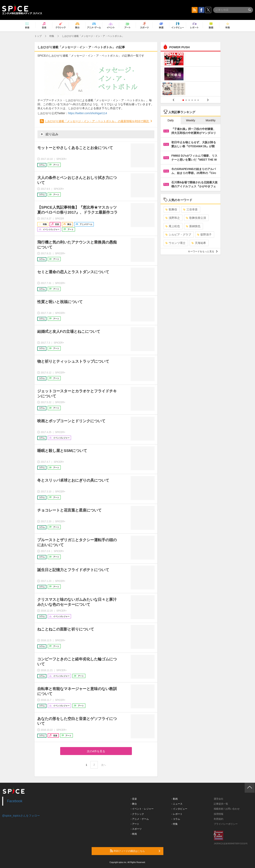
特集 (52, 36)
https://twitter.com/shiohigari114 (87, 113)
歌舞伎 (171, 209)
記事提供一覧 (221, 804)
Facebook (15, 801)
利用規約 (219, 819)
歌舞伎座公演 (196, 218)
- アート (135, 824)
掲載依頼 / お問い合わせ (227, 809)
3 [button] (189, 100)
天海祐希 (199, 243)
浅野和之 (173, 218)
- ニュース (177, 804)
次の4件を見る (96, 751)
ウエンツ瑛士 (175, 243)
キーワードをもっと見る (203, 251)
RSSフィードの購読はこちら (135, 851)
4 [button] (192, 100)
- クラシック (137, 814)
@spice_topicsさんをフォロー (21, 816)
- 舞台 (134, 804)
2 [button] (186, 100)
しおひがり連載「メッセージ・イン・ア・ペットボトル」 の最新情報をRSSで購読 (97, 121)
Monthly (210, 120)
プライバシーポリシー (226, 824)
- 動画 (175, 799)
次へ (104, 765)
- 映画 (134, 834)
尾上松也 (173, 226)
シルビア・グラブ (178, 235)
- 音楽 (134, 799)
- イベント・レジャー (142, 809)
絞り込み (49, 134)
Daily (171, 120)
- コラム (176, 819)
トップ (38, 36)
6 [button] (198, 100)
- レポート (177, 814)
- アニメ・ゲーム (140, 819)
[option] (191, 74)
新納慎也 (193, 226)
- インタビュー (179, 809)
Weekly (191, 120)
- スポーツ (136, 829)
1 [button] (183, 100)
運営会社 (219, 799)
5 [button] (195, 100)
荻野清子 (204, 235)
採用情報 (219, 814)
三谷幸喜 (190, 209)
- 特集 (175, 824)
